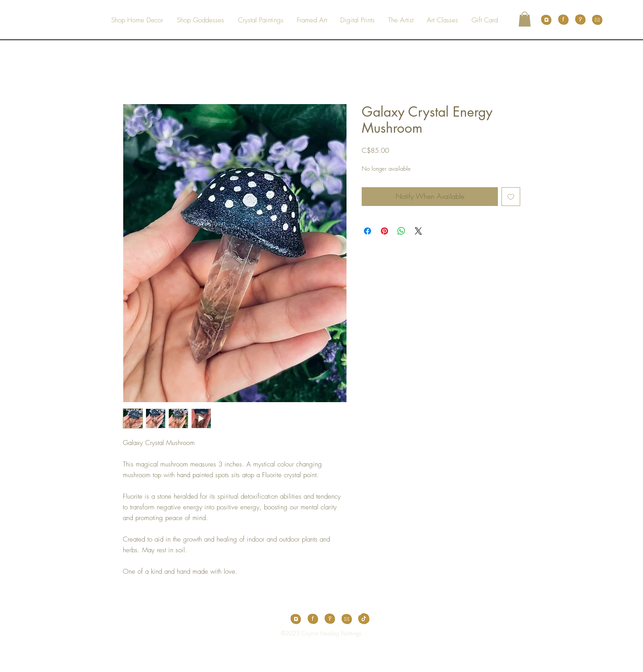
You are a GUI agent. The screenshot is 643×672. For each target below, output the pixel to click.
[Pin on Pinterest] (384, 231)
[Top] (315, 633)
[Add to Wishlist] (511, 197)
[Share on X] (418, 231)
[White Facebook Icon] (308, 665)
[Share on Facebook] (367, 231)
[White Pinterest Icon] (321, 665)
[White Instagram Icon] (335, 665)
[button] (525, 19)
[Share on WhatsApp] (401, 231)
